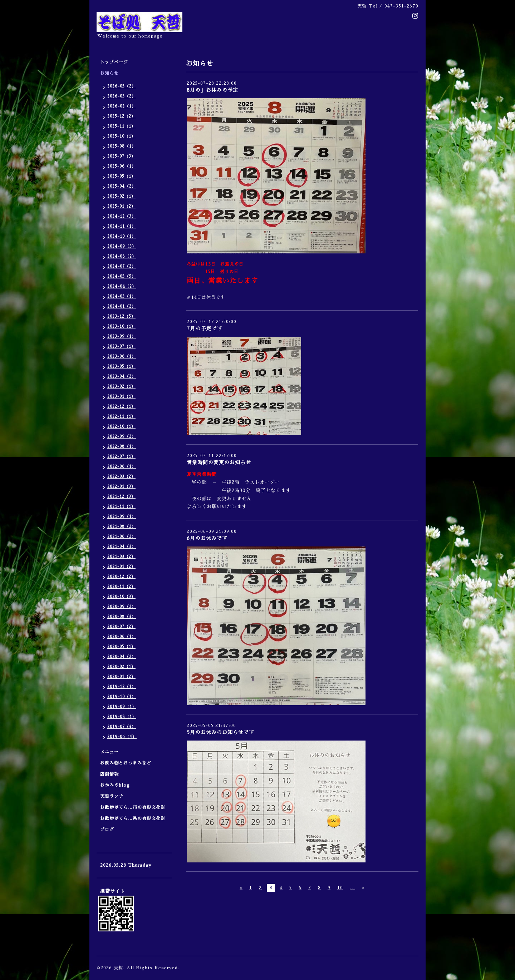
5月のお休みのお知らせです (220, 732)
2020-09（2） (122, 607)
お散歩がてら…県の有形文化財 (133, 818)
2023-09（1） (122, 336)
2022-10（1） (121, 427)
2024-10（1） (122, 236)
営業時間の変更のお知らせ (219, 462)
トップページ (114, 62)
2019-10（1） (122, 697)
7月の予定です (205, 328)
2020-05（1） (121, 647)
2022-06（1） (122, 467)
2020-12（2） (121, 577)
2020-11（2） (121, 587)
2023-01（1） (121, 397)
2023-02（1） (121, 387)
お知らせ (109, 73)
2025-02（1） (121, 196)
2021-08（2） (122, 527)
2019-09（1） (122, 707)
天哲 (118, 968)
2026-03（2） (122, 96)
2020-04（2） (122, 657)
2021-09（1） (122, 517)
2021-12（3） (121, 497)
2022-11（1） (121, 417)
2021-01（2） (121, 567)
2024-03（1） (122, 296)
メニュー (112, 752)
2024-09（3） (122, 246)
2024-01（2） (122, 306)
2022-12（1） (121, 407)
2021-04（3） (122, 547)
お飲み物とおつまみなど (126, 763)
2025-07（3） (121, 156)
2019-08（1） (122, 717)
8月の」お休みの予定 (212, 90)
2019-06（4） (122, 737)
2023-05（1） (121, 367)
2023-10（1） (121, 326)
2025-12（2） (121, 116)
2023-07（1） (121, 347)
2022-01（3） (121, 487)
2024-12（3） (122, 216)
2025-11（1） (121, 126)
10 (340, 888)
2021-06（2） (122, 537)
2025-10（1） (121, 136)
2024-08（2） (122, 256)
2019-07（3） (122, 727)
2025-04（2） (122, 186)
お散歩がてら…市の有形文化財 (133, 807)
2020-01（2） (121, 677)
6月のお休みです (207, 538)
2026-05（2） (122, 86)
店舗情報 (109, 774)
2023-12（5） (121, 316)
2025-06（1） (122, 166)
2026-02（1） (122, 106)
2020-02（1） (121, 667)
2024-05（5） (122, 276)
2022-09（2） (122, 437)
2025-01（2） (121, 206)
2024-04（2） (122, 286)
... (352, 888)
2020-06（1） (122, 637)
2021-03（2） (121, 557)
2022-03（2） (121, 477)
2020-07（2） (121, 627)
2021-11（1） (121, 507)
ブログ (107, 830)
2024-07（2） (122, 266)
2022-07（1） (121, 457)
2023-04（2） (122, 377)
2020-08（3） (122, 617)
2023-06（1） (122, 357)
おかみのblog (115, 785)
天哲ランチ (112, 796)
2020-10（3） (121, 597)
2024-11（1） (122, 226)
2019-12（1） (122, 687)
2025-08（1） (122, 146)
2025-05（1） (121, 176)
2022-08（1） (122, 447)
